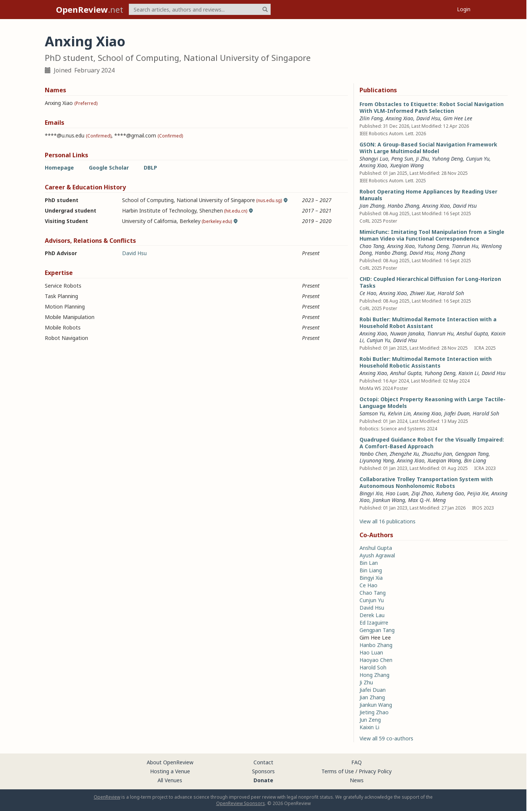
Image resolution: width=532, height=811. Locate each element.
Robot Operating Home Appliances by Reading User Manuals (428, 195)
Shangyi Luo (374, 159)
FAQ (357, 762)
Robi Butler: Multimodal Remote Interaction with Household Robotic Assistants (426, 362)
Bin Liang (475, 460)
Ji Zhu (422, 159)
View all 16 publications (388, 521)
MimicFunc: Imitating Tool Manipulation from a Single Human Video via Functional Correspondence (432, 235)
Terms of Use (338, 771)
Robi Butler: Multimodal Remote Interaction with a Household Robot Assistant (428, 323)
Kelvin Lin (399, 413)
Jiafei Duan (457, 413)
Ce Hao (368, 293)
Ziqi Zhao (422, 493)
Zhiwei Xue (422, 293)
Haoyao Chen (376, 660)
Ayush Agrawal (377, 555)
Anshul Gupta (472, 333)
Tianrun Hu (465, 246)
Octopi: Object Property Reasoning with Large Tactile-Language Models (433, 403)
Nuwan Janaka (407, 333)
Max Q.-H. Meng (427, 500)
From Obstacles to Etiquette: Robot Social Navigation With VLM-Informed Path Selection (432, 107)
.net (90, 9)
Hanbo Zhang (403, 206)
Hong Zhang (451, 253)
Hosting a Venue (170, 771)
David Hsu (134, 253)
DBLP (150, 168)
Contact (263, 762)
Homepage (59, 168)
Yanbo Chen (373, 454)
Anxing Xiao (399, 118)
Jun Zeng (370, 720)
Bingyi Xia (371, 493)
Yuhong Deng (447, 159)
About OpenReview (170, 762)
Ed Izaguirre (374, 623)
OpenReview (107, 797)
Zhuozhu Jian (437, 454)
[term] (200, 9)
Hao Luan (397, 493)
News (357, 780)
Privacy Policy (375, 771)
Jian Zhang (372, 206)
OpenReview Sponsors (241, 803)
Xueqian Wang (407, 165)
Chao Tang (372, 246)
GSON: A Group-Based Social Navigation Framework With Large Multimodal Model (428, 148)
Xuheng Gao (450, 493)
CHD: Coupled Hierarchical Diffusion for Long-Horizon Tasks (430, 282)
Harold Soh (451, 293)
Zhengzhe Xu (404, 454)
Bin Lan (369, 563)
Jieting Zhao (374, 712)
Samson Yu (372, 413)
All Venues (170, 780)
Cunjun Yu (478, 159)
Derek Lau (372, 615)
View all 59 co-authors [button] (386, 738)
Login (464, 9)
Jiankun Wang (389, 500)
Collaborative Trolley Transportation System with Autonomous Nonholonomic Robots (426, 482)
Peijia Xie (478, 493)
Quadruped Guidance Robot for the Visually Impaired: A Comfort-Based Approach (432, 443)
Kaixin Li (469, 373)
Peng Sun (402, 159)
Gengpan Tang (472, 454)
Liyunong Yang (377, 460)
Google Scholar (109, 168)
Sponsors (263, 771)
